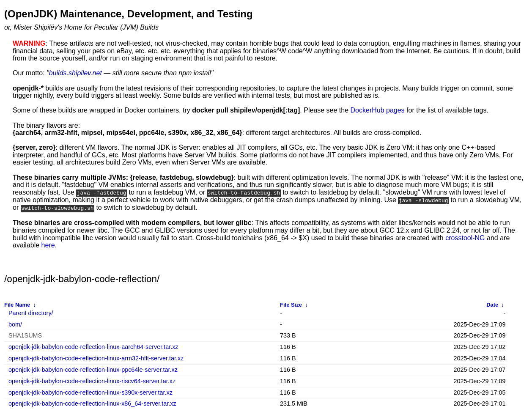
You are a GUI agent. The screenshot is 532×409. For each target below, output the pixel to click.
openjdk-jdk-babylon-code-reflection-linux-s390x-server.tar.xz (90, 392)
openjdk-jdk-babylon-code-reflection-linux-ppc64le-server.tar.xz (93, 369)
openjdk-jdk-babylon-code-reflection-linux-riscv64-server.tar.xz (92, 380)
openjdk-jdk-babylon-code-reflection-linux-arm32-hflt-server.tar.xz (96, 358)
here (48, 244)
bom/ (15, 323)
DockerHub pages (378, 110)
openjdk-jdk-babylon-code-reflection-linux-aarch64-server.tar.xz (93, 346)
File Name (17, 303)
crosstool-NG (465, 237)
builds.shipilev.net (75, 73)
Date (492, 303)
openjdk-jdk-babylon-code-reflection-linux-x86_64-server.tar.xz (92, 403)
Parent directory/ (31, 312)
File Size (291, 303)
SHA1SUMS (25, 335)
